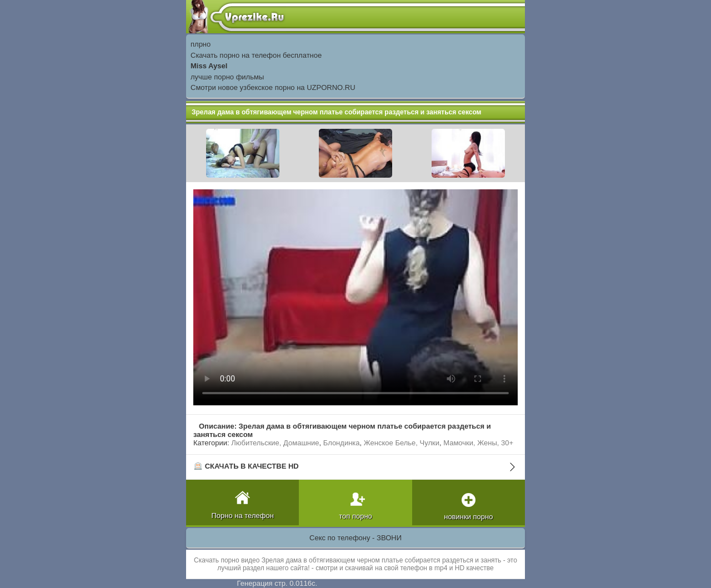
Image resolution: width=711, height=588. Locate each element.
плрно (201, 44)
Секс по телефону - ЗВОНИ (355, 538)
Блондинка (342, 443)
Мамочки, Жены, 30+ (478, 443)
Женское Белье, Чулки (402, 443)
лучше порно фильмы (227, 77)
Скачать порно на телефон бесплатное (256, 55)
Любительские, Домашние (275, 443)
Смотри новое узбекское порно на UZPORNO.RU (273, 87)
